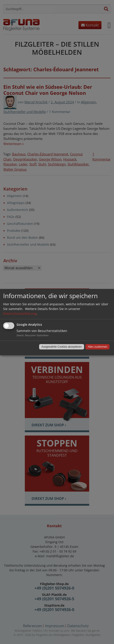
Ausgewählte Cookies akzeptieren (62, 347)
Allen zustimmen (97, 347)
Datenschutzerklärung (20, 313)
